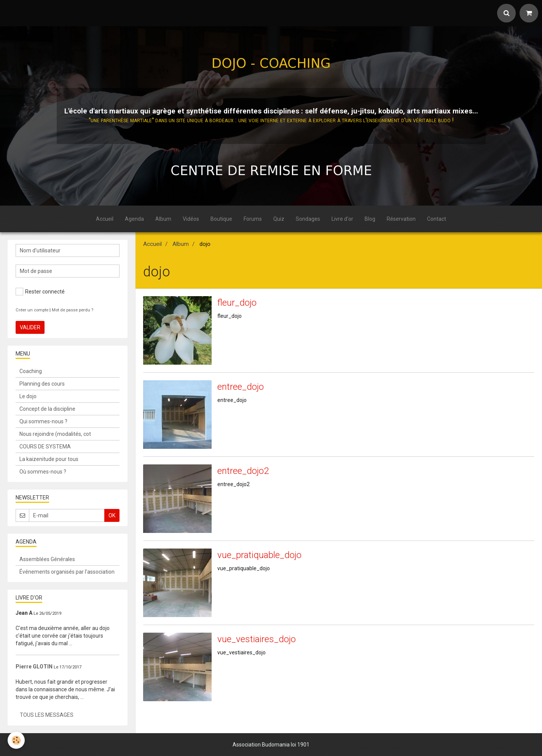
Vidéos (191, 219)
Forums (253, 219)
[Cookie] (16, 740)
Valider (30, 327)
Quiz (279, 219)
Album (163, 219)
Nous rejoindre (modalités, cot (55, 434)
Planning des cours (42, 384)
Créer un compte (32, 310)
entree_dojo (241, 387)
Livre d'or (342, 219)
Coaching (31, 371)
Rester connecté (40, 292)
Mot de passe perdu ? (73, 310)
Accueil (105, 219)
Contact (437, 219)
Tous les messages (47, 715)
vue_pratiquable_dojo (259, 555)
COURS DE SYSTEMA (45, 447)
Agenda (134, 219)
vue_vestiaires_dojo (257, 639)
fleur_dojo (237, 303)
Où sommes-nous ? (43, 472)
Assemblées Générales (47, 559)
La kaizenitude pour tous (49, 459)
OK (112, 515)
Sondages (308, 219)
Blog (370, 219)
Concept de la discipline (47, 409)
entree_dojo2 (243, 471)
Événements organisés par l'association (67, 572)
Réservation (401, 219)
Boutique (221, 219)
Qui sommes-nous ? (43, 421)
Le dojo (28, 396)
